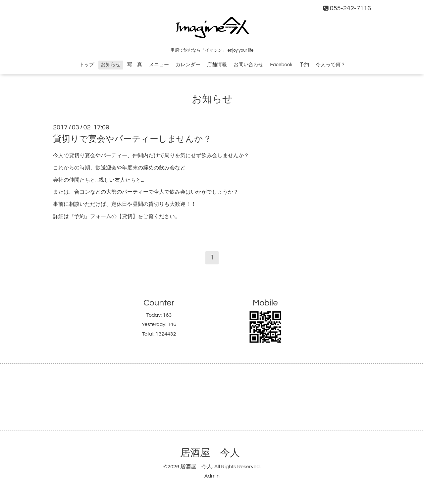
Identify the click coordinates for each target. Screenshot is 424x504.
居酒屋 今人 (210, 453)
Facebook (281, 65)
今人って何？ (331, 65)
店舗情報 (217, 65)
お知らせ (111, 65)
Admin (212, 476)
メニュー (159, 65)
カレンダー (188, 65)
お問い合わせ (248, 65)
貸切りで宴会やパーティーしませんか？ (132, 139)
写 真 (135, 65)
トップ (87, 65)
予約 (304, 65)
